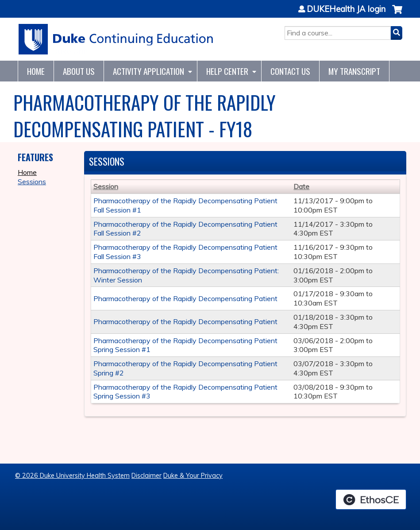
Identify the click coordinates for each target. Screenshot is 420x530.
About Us (79, 71)
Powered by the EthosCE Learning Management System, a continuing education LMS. (371, 499)
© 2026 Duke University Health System (72, 476)
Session (106, 186)
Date (301, 186)
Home (36, 71)
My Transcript (354, 71)
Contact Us (290, 71)
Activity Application (148, 71)
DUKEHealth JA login (346, 9)
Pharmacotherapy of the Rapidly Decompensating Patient (185, 298)
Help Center (227, 71)
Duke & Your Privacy (193, 476)
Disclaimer (146, 476)
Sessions (32, 182)
